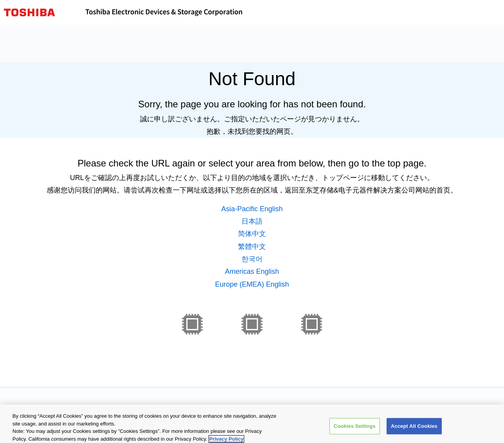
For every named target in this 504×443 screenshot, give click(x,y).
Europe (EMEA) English (252, 284)
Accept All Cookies (414, 428)
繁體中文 (252, 247)
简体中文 (252, 234)
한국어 (252, 259)
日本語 (252, 221)
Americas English (252, 271)
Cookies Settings (355, 428)
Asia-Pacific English (252, 209)
